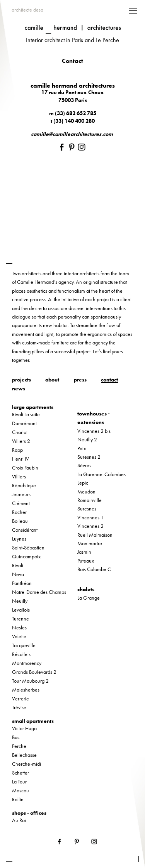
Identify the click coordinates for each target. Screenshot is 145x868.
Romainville (90, 500)
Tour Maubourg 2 (30, 681)
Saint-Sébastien (28, 548)
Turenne (20, 619)
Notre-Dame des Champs (39, 592)
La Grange (89, 598)
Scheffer (20, 773)
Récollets (21, 654)
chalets (86, 589)
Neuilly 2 (87, 439)
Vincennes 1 (90, 517)
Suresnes (87, 509)
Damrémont (24, 423)
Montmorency (27, 663)
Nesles (19, 627)
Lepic (83, 483)
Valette (19, 636)
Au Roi (19, 820)
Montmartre (90, 543)
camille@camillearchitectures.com (72, 134)
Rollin (18, 799)
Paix (82, 448)
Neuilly (20, 601)
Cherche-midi (26, 764)
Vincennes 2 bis (94, 431)
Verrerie (20, 698)
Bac (16, 737)
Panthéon (22, 583)
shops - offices (29, 813)
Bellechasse (24, 755)
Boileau (20, 521)
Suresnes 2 (89, 457)
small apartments (33, 721)
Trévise (19, 707)
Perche (19, 746)
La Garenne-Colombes (101, 474)
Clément (21, 503)
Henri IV (20, 459)
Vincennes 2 (90, 526)
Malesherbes (26, 690)
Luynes (19, 539)
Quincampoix (26, 556)
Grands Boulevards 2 (34, 672)
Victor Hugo (24, 728)
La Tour (19, 782)
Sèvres (84, 465)
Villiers (19, 476)
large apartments (33, 407)
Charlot (20, 432)
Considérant (25, 530)
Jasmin (84, 552)
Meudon (86, 492)
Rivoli (18, 565)
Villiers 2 (21, 441)
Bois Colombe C (94, 569)
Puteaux (86, 561)
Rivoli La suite (26, 414)
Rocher (19, 512)
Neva (18, 574)
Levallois (21, 610)
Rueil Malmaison (95, 535)
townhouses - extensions (94, 418)
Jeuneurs (21, 494)
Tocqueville (24, 645)
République (24, 485)
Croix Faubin (25, 468)
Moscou (20, 790)
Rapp (17, 450)
